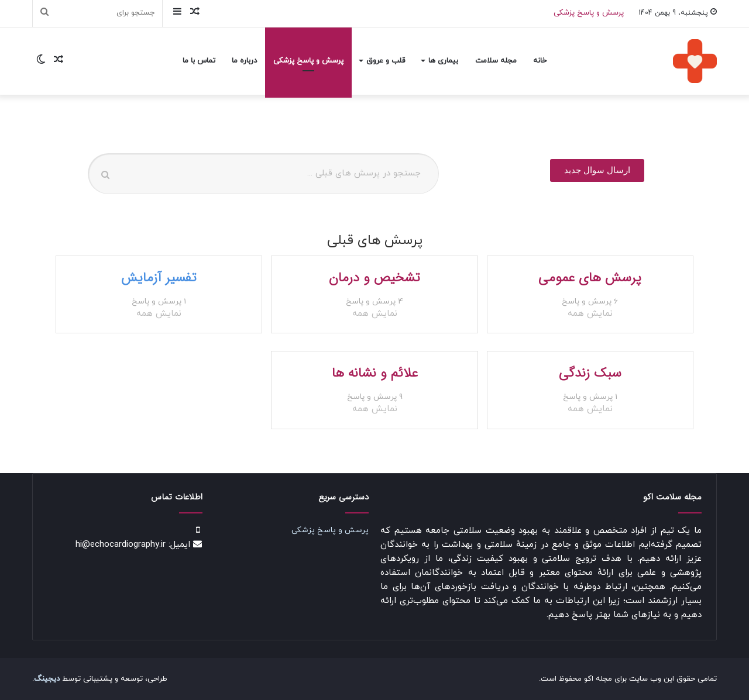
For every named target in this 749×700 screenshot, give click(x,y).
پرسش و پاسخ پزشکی (589, 13)
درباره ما (244, 61)
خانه (540, 61)
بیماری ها (443, 61)
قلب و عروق (386, 61)
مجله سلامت (496, 61)
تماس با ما (199, 61)
